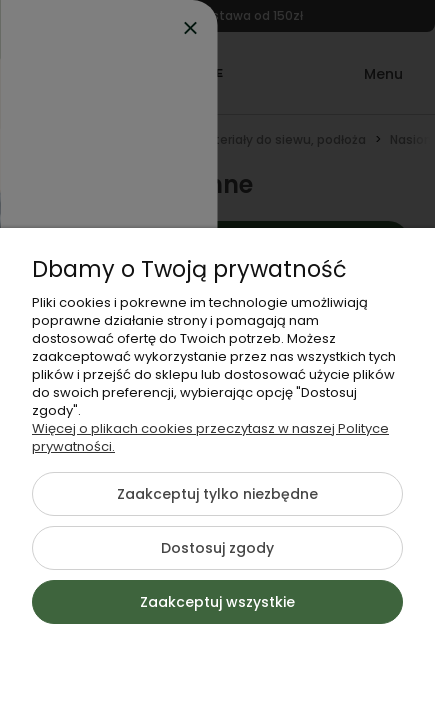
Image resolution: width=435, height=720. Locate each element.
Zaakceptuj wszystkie (217, 602)
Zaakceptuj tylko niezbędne (217, 494)
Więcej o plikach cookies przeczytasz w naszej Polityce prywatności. (210, 437)
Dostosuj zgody (217, 548)
